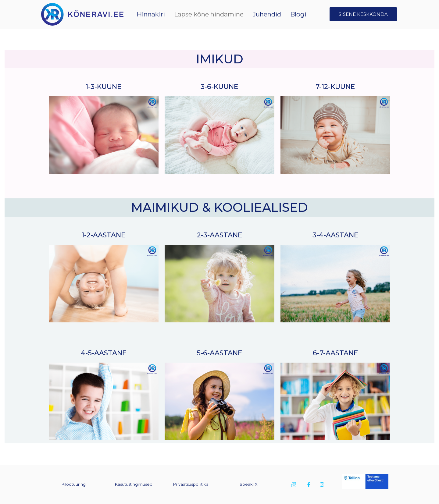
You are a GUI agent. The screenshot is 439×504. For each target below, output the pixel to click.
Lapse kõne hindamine (228, 14)
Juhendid (275, 14)
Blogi (300, 14)
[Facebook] (308, 484)
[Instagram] (322, 484)
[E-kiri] (293, 484)
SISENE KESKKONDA (363, 14)
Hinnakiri (182, 14)
